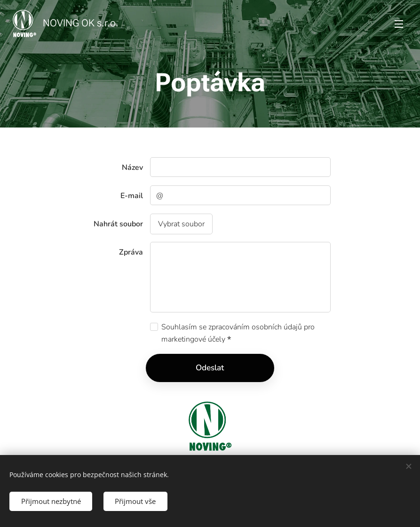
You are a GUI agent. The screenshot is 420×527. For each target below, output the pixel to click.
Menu (399, 24)
